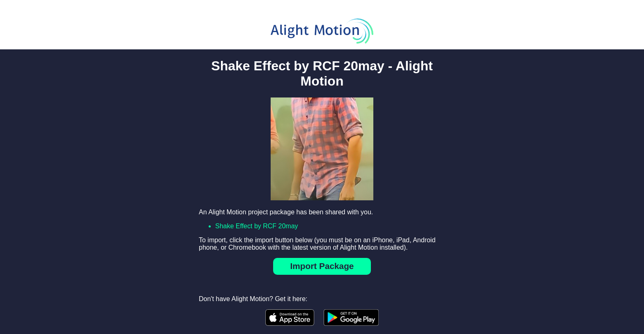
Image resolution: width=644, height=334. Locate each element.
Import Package (322, 266)
